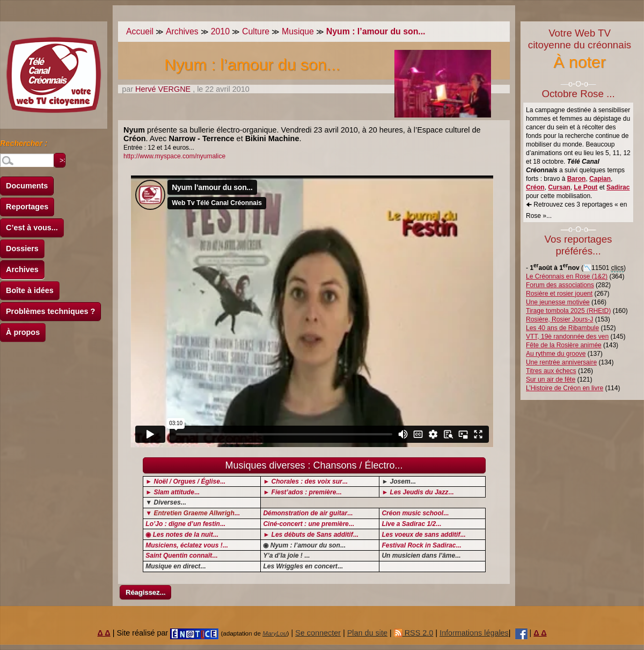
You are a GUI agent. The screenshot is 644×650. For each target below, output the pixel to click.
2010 (220, 31)
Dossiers (22, 249)
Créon (535, 187)
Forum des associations (560, 285)
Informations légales (474, 633)
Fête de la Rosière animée (564, 345)
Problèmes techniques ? (50, 311)
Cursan (559, 187)
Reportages (27, 207)
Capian (600, 179)
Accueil (140, 31)
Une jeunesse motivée (558, 302)
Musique (298, 31)
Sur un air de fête (551, 379)
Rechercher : (24, 145)
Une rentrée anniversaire (561, 362)
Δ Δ (104, 633)
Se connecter (318, 633)
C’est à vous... (32, 228)
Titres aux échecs (551, 371)
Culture (256, 31)
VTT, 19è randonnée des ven (567, 337)
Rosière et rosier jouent (559, 294)
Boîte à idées (30, 290)
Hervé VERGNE (163, 89)
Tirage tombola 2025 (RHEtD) (568, 311)
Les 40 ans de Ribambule (562, 328)
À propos (23, 332)
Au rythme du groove (556, 354)
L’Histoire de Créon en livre (565, 388)
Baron (577, 179)
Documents (27, 186)
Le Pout (586, 187)
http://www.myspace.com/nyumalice (174, 156)
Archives (22, 269)
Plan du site (367, 633)
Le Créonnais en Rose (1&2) (567, 276)
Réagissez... (145, 592)
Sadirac (618, 187)
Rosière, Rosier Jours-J (559, 319)
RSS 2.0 (414, 633)
